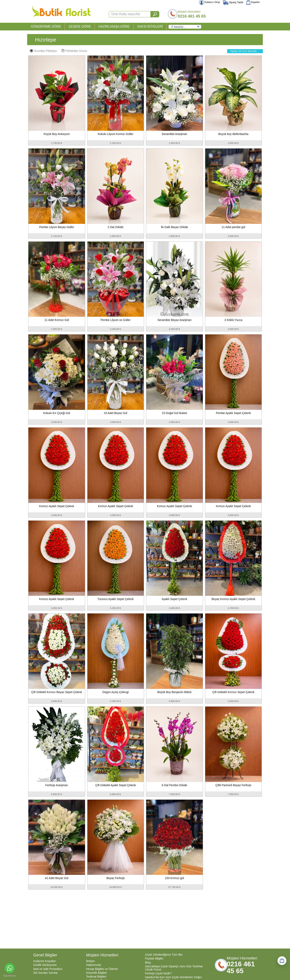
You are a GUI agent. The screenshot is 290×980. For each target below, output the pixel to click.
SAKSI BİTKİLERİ (150, 26)
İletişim (91, 961)
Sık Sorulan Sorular (45, 973)
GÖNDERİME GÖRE (46, 26)
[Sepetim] (282, 961)
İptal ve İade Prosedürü (48, 969)
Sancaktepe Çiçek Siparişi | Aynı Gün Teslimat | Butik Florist (174, 968)
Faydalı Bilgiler (154, 958)
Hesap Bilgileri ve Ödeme (102, 969)
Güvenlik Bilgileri (97, 973)
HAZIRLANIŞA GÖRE (114, 26)
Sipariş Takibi (233, 2)
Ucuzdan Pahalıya (43, 51)
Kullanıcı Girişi (210, 2)
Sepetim (253, 2)
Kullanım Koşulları (45, 961)
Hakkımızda (94, 965)
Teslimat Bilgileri (96, 977)
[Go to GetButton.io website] (10, 976)
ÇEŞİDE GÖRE (80, 26)
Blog (148, 962)
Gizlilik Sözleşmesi (45, 965)
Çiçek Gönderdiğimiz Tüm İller (164, 955)
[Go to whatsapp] (10, 968)
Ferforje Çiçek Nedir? (158, 973)
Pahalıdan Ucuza (74, 51)
